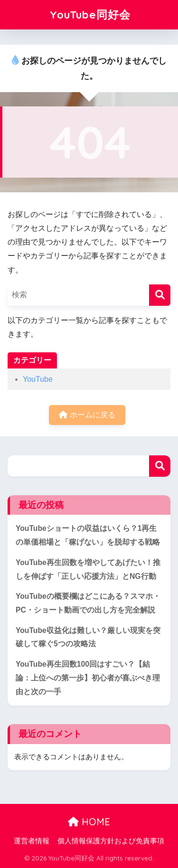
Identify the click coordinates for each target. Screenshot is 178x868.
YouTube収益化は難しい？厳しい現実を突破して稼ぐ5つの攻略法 (88, 637)
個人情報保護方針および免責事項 (111, 841)
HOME (89, 822)
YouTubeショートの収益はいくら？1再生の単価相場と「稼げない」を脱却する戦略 (88, 535)
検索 (160, 466)
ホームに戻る (87, 415)
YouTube (38, 379)
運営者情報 (32, 841)
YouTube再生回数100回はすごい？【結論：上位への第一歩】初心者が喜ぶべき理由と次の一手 (88, 678)
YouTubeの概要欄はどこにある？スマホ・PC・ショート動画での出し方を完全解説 (88, 603)
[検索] (160, 295)
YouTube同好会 (90, 14)
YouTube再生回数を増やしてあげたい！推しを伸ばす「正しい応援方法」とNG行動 (88, 569)
